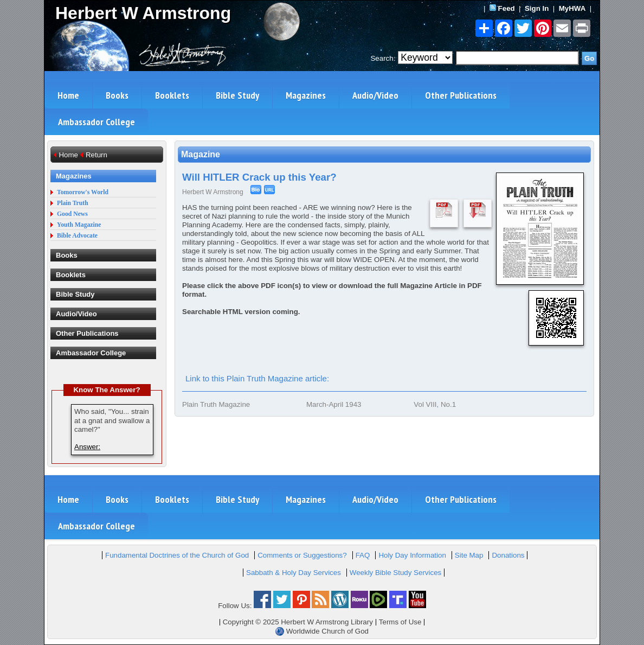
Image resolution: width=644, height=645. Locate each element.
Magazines (306, 95)
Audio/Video (375, 95)
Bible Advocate (77, 236)
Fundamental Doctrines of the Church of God (177, 555)
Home (68, 95)
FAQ (363, 555)
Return (96, 155)
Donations (508, 555)
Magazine (201, 154)
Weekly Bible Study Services (395, 573)
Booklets (172, 95)
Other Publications (461, 95)
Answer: (87, 447)
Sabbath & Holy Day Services (294, 573)
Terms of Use (400, 622)
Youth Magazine (79, 225)
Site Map (469, 555)
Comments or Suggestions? (302, 555)
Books (117, 95)
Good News (72, 214)
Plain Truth (73, 203)
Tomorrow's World (83, 192)
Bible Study (237, 95)
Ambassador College (96, 122)
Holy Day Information (412, 555)
